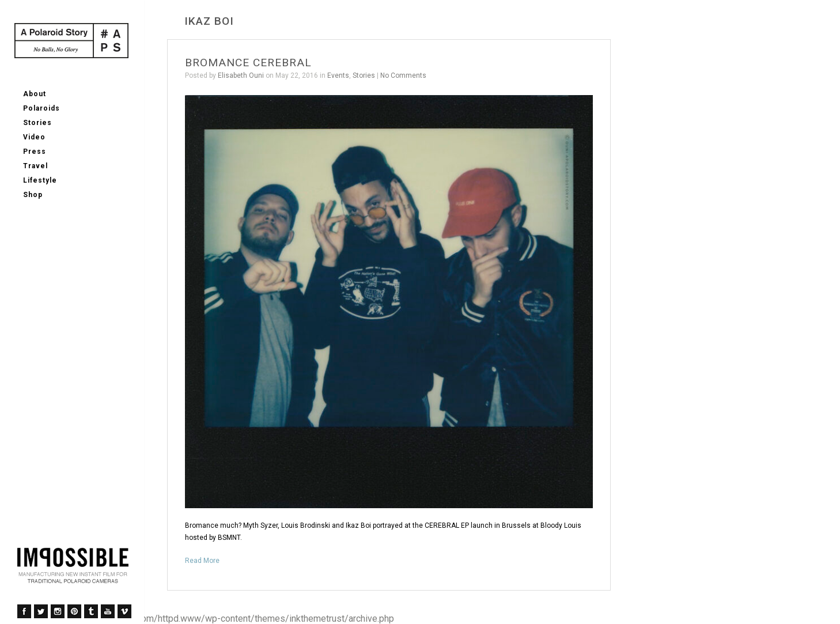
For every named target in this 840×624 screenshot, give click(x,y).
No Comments (403, 75)
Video (34, 137)
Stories (37, 123)
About (35, 94)
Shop (33, 195)
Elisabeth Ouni (241, 75)
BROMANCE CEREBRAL (248, 63)
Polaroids (41, 108)
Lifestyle (40, 180)
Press (35, 152)
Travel (35, 166)
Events (338, 75)
